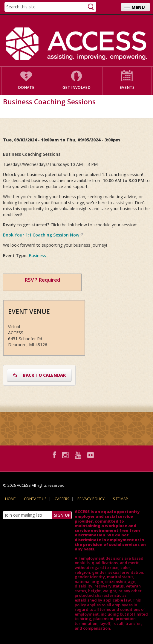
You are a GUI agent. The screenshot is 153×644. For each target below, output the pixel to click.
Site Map (120, 499)
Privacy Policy (91, 499)
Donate (26, 87)
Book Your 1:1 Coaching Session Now (43, 235)
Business (37, 255)
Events (127, 87)
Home (10, 499)
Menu (138, 7)
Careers (62, 499)
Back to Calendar (39, 375)
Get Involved (76, 87)
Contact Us (35, 499)
